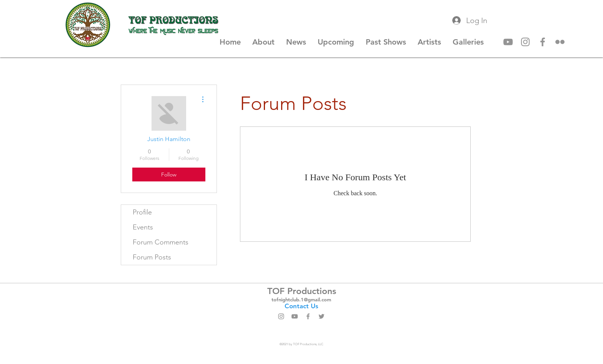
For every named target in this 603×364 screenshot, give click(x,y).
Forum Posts (152, 257)
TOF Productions (302, 291)
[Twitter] (321, 316)
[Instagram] (525, 42)
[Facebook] (543, 42)
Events (143, 227)
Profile (142, 212)
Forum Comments (161, 242)
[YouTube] (508, 42)
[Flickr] (560, 42)
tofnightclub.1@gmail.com (301, 299)
